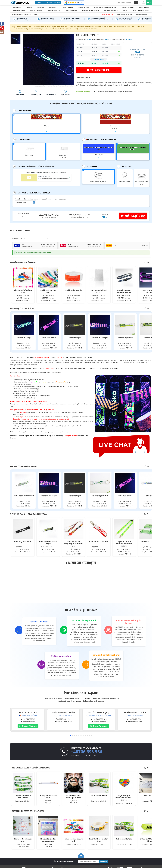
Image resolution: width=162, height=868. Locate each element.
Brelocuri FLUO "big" (24, 338)
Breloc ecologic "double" (100, 496)
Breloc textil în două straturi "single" (48, 543)
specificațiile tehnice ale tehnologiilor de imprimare (74, 426)
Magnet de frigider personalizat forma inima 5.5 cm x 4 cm (124, 798)
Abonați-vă (103, 861)
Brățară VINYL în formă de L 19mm (23, 291)
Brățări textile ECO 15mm (99, 795)
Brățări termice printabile (74, 290)
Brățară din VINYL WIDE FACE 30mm (149, 840)
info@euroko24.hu (63, 722)
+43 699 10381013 (98, 719)
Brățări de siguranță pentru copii (74, 840)
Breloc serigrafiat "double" (23, 541)
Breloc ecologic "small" (125, 338)
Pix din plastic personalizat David (48, 797)
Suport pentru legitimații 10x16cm (99, 291)
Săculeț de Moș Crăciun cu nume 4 (23, 840)
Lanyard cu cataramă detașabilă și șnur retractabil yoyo (74, 544)
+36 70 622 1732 (63, 719)
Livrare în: (16, 239)
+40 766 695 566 (28, 719)
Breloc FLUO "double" (49, 338)
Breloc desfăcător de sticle (149, 541)
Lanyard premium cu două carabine (149, 291)
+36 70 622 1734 (132, 719)
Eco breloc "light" (151, 496)
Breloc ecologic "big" (151, 338)
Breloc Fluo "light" (75, 338)
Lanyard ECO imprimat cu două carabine (23, 797)
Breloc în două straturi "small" (24, 496)
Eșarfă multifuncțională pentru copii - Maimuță (74, 797)
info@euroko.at (98, 722)
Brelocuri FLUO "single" (100, 338)
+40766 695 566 (87, 752)
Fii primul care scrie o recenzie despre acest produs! (114, 92)
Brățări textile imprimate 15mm (48, 291)
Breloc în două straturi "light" (99, 541)
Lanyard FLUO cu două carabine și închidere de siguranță (124, 544)
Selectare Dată (21, 202)
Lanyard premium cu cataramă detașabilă (124, 291)
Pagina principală (18, 15)
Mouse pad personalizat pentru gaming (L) (48, 840)
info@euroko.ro (29, 722)
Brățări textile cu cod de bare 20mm (99, 840)
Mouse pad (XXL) (149, 795)
